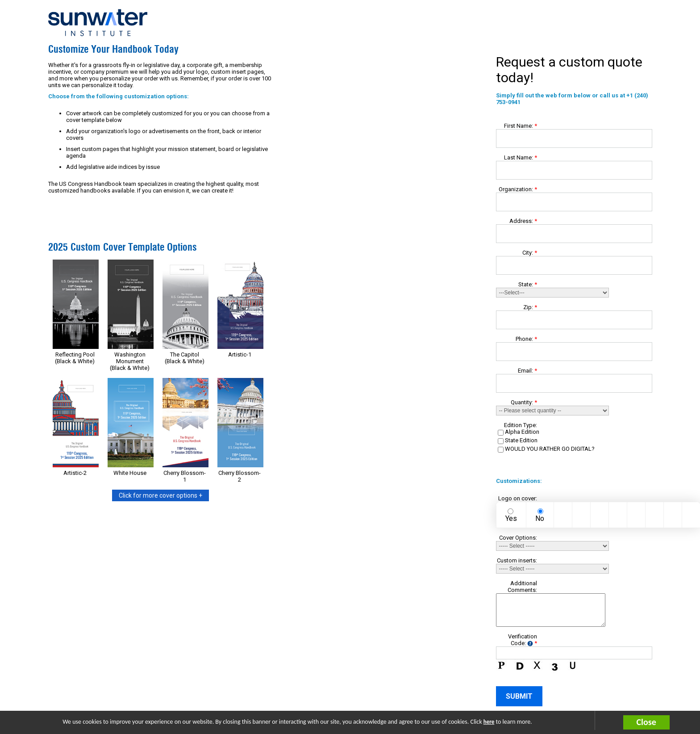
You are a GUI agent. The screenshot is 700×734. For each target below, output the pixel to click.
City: (530, 253)
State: (528, 284)
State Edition (521, 440)
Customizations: (517, 481)
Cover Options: (518, 538)
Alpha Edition (522, 432)
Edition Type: (521, 425)
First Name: (521, 126)
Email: (527, 371)
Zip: (530, 307)
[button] (662, 722)
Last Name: (521, 157)
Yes (511, 518)
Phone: (526, 339)
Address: (523, 221)
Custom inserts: (517, 560)
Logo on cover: (518, 498)
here (489, 722)
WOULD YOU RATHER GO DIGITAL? (550, 449)
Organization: (518, 189)
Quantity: (524, 402)
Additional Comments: (522, 587)
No (540, 518)
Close (646, 722)
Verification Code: (523, 640)
